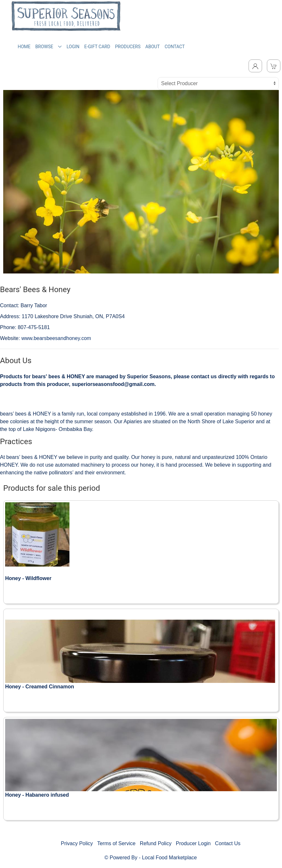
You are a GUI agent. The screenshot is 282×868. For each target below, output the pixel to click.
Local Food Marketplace (169, 858)
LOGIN (73, 47)
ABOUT (153, 47)
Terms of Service (116, 843)
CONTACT (175, 47)
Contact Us (228, 843)
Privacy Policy (77, 843)
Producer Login (193, 843)
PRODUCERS (128, 47)
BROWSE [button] (49, 47)
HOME (24, 47)
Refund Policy (156, 843)
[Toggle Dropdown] (255, 66)
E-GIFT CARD (97, 47)
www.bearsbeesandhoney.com (56, 338)
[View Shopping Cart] (274, 66)
